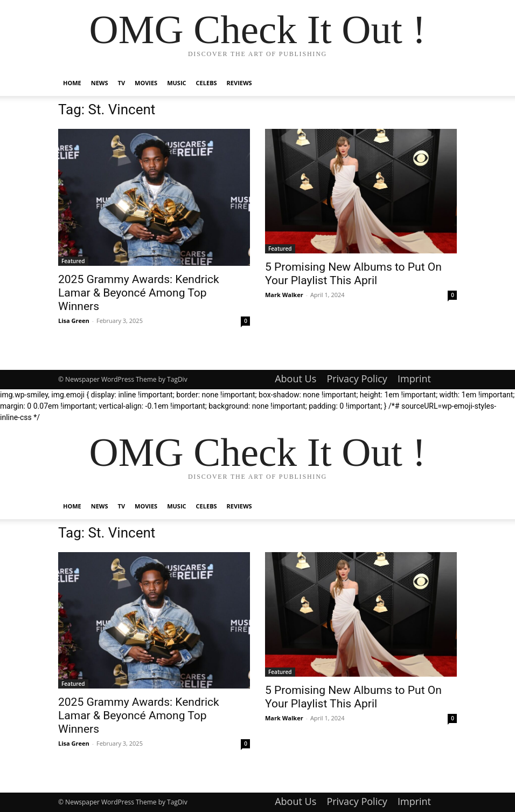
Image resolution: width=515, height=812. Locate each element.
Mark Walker (284, 295)
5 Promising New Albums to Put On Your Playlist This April (353, 274)
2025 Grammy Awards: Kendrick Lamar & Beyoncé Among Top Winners (139, 293)
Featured (73, 261)
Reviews (239, 83)
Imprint (414, 379)
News (100, 83)
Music (176, 83)
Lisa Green (74, 321)
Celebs (207, 83)
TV (122, 83)
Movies (146, 83)
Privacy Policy (357, 379)
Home (72, 83)
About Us (295, 379)
